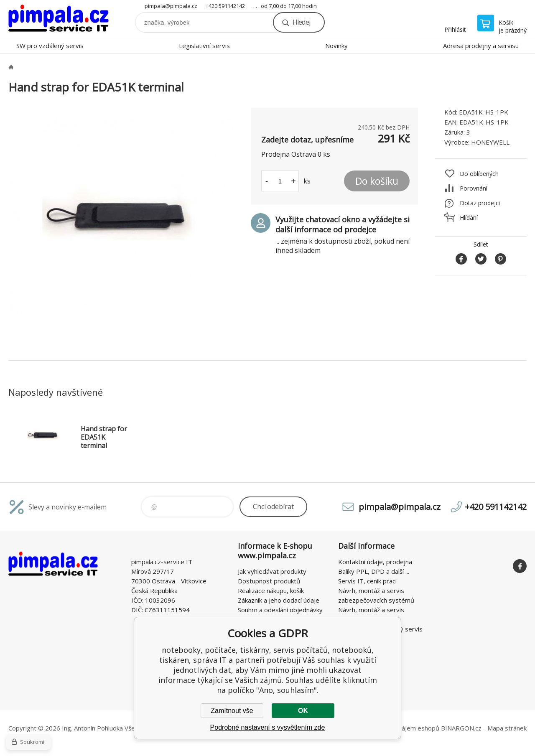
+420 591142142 (225, 6)
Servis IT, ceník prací (367, 581)
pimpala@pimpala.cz (171, 6)
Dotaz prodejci (480, 203)
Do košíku (377, 181)
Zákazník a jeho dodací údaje (279, 600)
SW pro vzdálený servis (50, 46)
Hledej (301, 22)
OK (303, 711)
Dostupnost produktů (269, 581)
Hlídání (469, 218)
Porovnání (474, 188)
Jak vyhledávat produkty (272, 571)
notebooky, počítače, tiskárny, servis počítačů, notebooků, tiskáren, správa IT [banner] (59, 19)
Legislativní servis (204, 46)
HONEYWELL (490, 142)
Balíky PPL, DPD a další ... (374, 571)
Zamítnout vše (232, 711)
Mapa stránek (507, 728)
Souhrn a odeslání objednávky (280, 610)
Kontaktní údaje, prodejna (375, 562)
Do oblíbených (479, 174)
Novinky (336, 46)
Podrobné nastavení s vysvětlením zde (268, 727)
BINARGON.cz (461, 728)
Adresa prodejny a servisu (481, 46)
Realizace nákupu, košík (271, 591)
